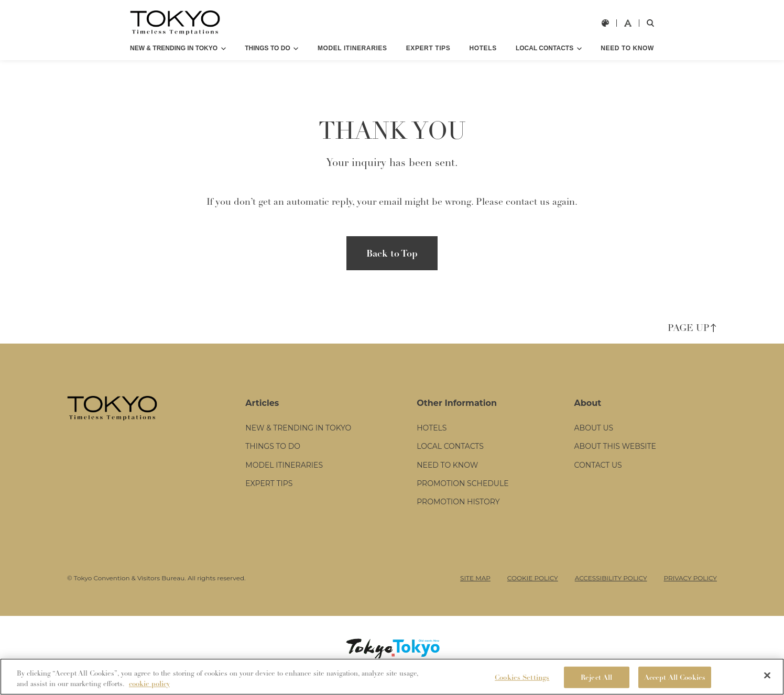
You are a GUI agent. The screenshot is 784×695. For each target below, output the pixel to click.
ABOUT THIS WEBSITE (615, 456)
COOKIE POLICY (533, 587)
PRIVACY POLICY (690, 587)
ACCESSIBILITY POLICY (611, 587)
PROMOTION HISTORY (458, 512)
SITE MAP (475, 587)
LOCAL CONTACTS (545, 48)
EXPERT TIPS (428, 48)
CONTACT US (598, 475)
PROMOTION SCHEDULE (462, 493)
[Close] (767, 683)
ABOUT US (594, 438)
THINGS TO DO (267, 48)
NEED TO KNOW (627, 48)
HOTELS (483, 48)
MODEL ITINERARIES (352, 48)
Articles (262, 413)
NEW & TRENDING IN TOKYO (174, 48)
